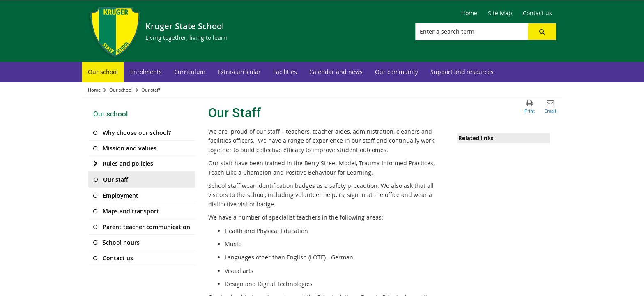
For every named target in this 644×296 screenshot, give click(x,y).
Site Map (500, 13)
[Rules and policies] (95, 164)
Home (469, 13)
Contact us (537, 13)
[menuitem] (103, 72)
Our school (121, 90)
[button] (542, 32)
